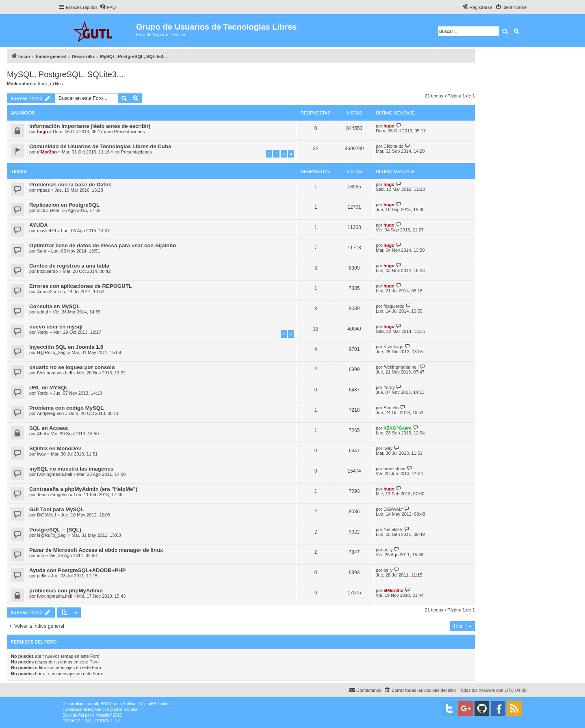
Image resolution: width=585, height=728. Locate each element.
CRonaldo (393, 146)
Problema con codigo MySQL (66, 408)
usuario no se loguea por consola (72, 367)
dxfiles (56, 84)
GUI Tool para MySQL (57, 509)
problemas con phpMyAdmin (66, 591)
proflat (78, 715)
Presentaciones (130, 132)
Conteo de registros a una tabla (69, 266)
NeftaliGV (393, 529)
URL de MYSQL (49, 388)
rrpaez (43, 190)
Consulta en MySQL (55, 306)
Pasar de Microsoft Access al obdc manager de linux (96, 550)
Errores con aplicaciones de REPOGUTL (81, 286)
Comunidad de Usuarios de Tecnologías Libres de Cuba (100, 146)
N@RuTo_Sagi (52, 352)
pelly (388, 550)
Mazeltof (104, 715)
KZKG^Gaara (398, 428)
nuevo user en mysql (56, 327)
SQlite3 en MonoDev (55, 448)
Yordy (43, 332)
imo (41, 555)
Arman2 (45, 292)
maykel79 (47, 231)
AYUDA (39, 225)
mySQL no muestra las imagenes (71, 469)
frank (43, 84)
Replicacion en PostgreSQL (64, 205)
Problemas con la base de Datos (70, 185)
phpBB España (124, 710)
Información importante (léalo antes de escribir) (90, 126)
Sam (42, 251)
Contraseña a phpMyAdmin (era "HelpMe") (83, 489)
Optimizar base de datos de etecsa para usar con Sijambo (103, 245)
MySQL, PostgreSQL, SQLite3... (65, 74)
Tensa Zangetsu (53, 495)
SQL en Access (49, 428)
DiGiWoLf (47, 515)
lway (41, 454)
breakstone (394, 469)
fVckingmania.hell (54, 373)
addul (42, 312)
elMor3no (47, 152)
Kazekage (393, 347)
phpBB (100, 704)
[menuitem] (108, 7)
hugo (42, 132)
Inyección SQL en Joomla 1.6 (66, 347)
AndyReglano (50, 413)
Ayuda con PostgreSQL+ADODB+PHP (78, 570)
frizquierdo (47, 271)
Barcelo (391, 408)
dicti (41, 210)
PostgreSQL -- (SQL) (55, 530)
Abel (41, 434)
